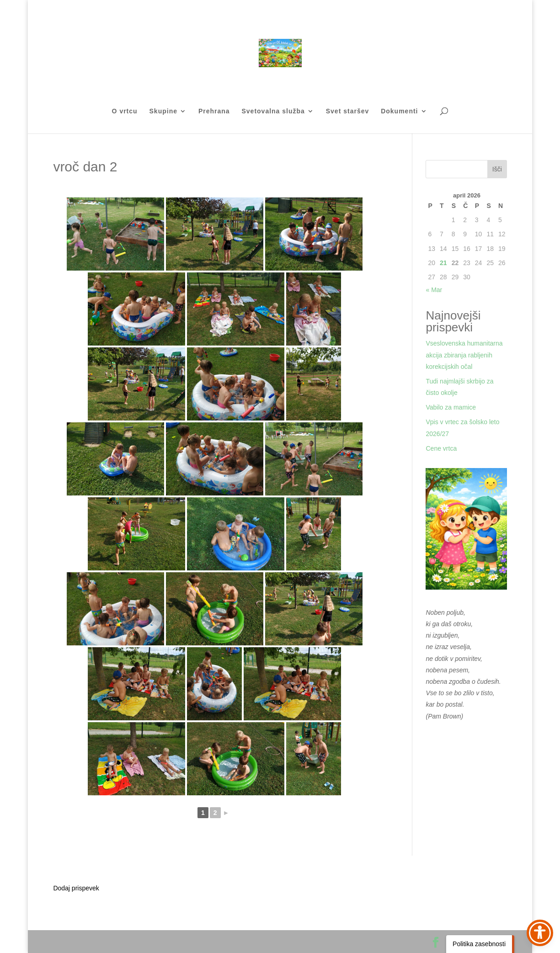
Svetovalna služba (273, 111)
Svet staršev (348, 111)
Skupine (163, 111)
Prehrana (214, 111)
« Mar (434, 290)
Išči (497, 169)
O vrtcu (125, 111)
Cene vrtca (441, 448)
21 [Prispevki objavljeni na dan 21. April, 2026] (443, 263)
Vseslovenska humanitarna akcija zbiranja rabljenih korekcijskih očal (464, 355)
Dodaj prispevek (76, 888)
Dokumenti (399, 111)
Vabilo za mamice (451, 407)
